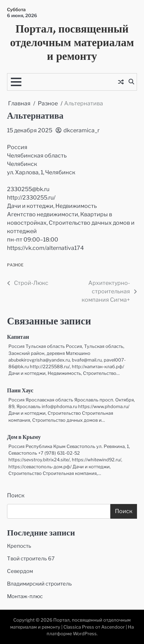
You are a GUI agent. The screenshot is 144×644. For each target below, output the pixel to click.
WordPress (85, 634)
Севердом (20, 571)
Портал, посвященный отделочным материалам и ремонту (72, 42)
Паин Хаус (20, 391)
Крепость (19, 546)
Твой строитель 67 (31, 559)
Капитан (18, 337)
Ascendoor (113, 627)
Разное (15, 265)
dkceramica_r (78, 130)
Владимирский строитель (39, 584)
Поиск (16, 495)
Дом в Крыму (24, 437)
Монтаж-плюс (25, 596)
